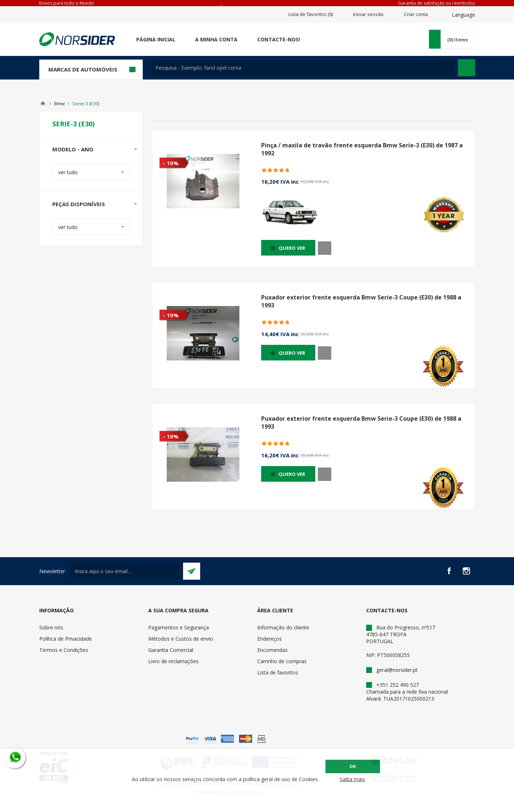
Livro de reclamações (173, 661)
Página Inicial (156, 39)
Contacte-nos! (279, 39)
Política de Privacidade (66, 639)
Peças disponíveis (79, 204)
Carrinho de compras (282, 661)
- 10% (171, 163)
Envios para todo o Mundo (67, 3)
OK (353, 766)
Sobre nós (51, 627)
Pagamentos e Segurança (179, 627)
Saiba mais (352, 779)
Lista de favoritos (278, 672)
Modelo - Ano (73, 149)
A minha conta (216, 39)
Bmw (59, 103)
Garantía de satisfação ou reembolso (437, 3)
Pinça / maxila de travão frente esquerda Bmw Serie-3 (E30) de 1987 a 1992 (362, 149)
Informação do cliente (283, 627)
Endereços (270, 639)
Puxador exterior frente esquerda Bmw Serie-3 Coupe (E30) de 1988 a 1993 (361, 301)
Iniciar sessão (368, 14)
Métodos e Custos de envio (181, 639)
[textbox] (303, 68)
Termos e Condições (64, 650)
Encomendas (272, 650)
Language (464, 15)
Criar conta (416, 14)
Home (43, 103)
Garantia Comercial (171, 650)
